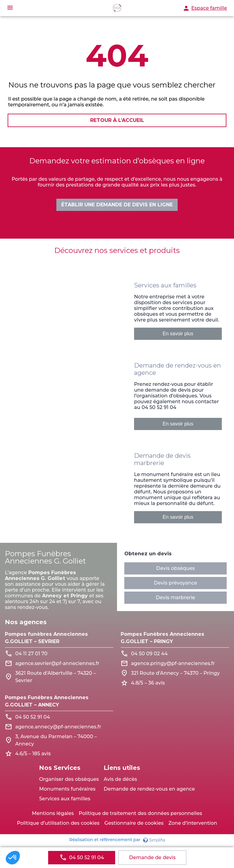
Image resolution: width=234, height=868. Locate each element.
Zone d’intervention (193, 823)
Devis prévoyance (175, 583)
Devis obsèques (175, 568)
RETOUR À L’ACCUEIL (117, 121)
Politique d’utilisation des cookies (58, 823)
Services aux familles (65, 799)
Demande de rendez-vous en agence (149, 789)
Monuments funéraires (67, 789)
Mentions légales (53, 813)
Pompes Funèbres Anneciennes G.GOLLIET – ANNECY (47, 701)
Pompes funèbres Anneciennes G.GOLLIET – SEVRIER (46, 638)
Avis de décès (120, 779)
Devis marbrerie (175, 598)
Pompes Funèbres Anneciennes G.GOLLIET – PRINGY (162, 638)
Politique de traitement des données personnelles (140, 813)
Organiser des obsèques (69, 779)
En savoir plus (178, 334)
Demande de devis (152, 857)
